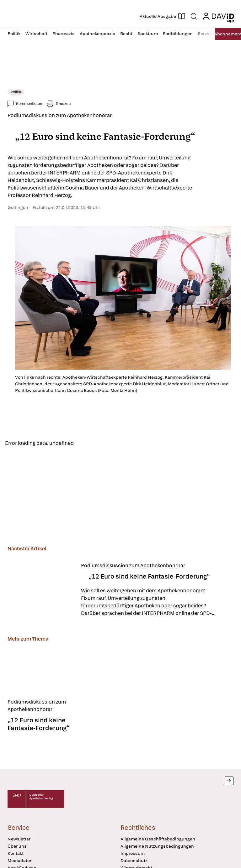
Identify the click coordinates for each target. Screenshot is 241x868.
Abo (225, 34)
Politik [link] (16, 92)
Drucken (63, 104)
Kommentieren (29, 104)
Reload (87, 444)
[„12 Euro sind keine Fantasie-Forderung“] (40, 591)
